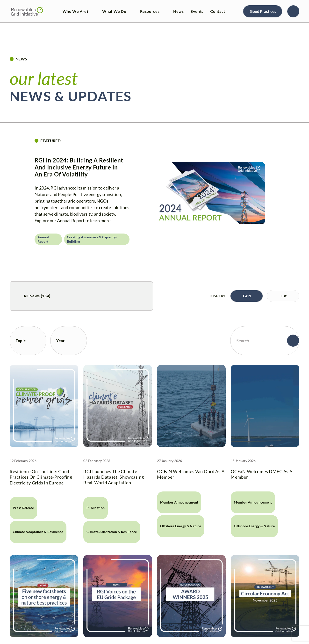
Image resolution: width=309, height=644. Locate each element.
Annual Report (43, 239)
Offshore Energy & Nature (181, 526)
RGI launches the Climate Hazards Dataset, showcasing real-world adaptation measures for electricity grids (114, 477)
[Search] (293, 11)
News (179, 11)
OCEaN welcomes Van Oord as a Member (191, 474)
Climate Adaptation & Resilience (38, 532)
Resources (150, 11)
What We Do (114, 11)
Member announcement (179, 502)
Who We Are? (76, 11)
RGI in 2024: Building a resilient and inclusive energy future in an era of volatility (79, 167)
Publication (96, 508)
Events (197, 11)
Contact (218, 11)
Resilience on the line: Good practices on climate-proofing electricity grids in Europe (41, 477)
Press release (23, 508)
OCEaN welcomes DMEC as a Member (262, 474)
